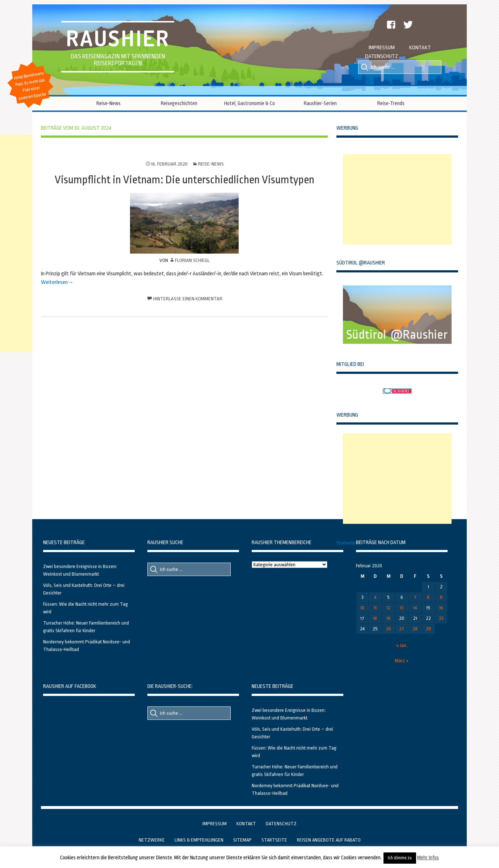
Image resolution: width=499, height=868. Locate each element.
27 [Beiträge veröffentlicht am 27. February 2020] (402, 629)
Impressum (382, 48)
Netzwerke (152, 840)
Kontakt (420, 48)
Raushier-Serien (320, 103)
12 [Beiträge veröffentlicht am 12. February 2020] (388, 608)
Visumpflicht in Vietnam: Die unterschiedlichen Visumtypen (184, 180)
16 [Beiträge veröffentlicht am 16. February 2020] (441, 608)
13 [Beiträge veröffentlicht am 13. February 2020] (402, 608)
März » (402, 661)
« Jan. (402, 645)
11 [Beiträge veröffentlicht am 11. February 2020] (375, 608)
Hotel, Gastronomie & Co (249, 103)
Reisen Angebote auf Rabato (329, 840)
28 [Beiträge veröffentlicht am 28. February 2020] (415, 629)
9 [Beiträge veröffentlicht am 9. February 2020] (441, 597)
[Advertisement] (397, 199)
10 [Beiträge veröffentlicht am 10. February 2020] (362, 608)
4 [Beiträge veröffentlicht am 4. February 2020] (375, 597)
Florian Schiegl (192, 260)
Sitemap (242, 840)
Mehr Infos (428, 857)
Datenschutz (381, 56)
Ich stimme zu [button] (400, 858)
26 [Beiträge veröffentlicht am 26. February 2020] (389, 629)
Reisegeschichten (179, 103)
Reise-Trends (391, 103)
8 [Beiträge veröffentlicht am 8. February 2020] (428, 597)
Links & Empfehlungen (199, 840)
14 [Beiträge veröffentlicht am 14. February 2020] (415, 608)
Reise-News (108, 103)
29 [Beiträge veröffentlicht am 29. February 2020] (428, 629)
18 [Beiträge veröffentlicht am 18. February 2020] (375, 618)
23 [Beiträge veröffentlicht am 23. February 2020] (441, 618)
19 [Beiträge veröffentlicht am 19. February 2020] (388, 618)
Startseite (346, 543)
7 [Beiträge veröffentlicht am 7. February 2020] (415, 597)
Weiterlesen (54, 282)
